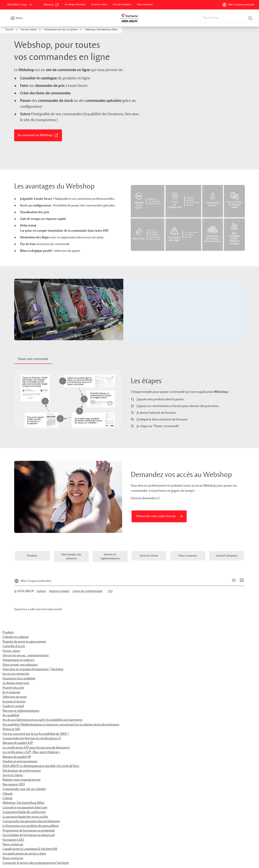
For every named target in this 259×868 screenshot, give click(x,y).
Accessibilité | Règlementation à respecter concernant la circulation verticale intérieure (61, 725)
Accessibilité (11, 715)
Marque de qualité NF (17, 757)
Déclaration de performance (22, 771)
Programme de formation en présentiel (29, 831)
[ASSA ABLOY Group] (20, 5)
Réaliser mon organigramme (22, 780)
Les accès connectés (16, 674)
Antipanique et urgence (18, 660)
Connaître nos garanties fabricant (25, 808)
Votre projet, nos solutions (20, 665)
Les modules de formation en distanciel (29, 835)
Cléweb (8, 794)
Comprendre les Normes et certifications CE (32, 738)
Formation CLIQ (13, 840)
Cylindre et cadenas (16, 637)
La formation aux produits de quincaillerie (31, 826)
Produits (8, 632)
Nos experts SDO (14, 785)
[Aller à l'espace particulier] (238, 5)
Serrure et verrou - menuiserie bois (26, 656)
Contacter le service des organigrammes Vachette (36, 863)
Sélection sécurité (15, 697)
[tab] (33, 359)
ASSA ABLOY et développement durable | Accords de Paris (41, 766)
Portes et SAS (11, 729)
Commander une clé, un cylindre (24, 789)
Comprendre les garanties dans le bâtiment (31, 821)
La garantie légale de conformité (24, 812)
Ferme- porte (11, 651)
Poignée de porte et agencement (24, 642)
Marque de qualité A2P (18, 743)
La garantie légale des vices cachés (25, 817)
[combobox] (228, 18)
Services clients (13, 775)
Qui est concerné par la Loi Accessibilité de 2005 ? (36, 734)
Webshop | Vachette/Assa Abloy (24, 803)
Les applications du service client (24, 854)
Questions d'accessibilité (19, 679)
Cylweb (7, 798)
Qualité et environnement (20, 762)
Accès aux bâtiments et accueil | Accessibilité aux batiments (42, 720)
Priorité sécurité (13, 688)
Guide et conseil (13, 706)
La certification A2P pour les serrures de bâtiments (36, 748)
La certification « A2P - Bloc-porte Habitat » (31, 752)
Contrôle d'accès (14, 646)
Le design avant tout (16, 683)
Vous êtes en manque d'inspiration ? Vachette (33, 669)
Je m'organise (11, 692)
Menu (19, 18)
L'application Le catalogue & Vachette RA (30, 849)
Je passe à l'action (14, 702)
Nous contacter (13, 844)
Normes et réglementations (21, 711)
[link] (51, 5)
